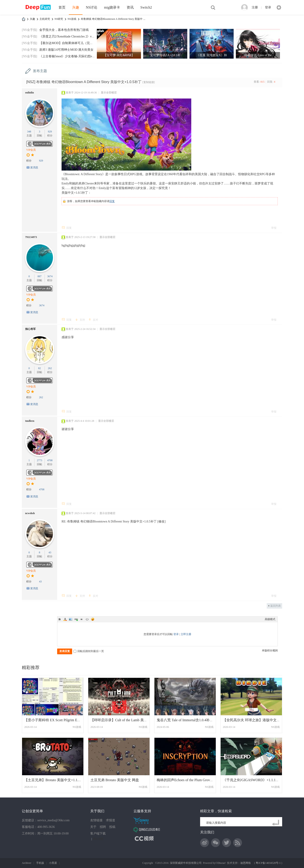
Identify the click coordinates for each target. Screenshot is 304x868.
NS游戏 (72, 19)
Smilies (93, 619)
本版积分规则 (270, 651)
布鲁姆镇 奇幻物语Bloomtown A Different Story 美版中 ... (113, 19)
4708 (50, 460)
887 (39, 276)
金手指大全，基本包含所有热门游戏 (64, 30)
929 (50, 132)
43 (50, 552)
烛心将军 (30, 329)
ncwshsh (30, 513)
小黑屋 (53, 863)
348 (29, 132)
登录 (268, 7)
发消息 (34, 167)
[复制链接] (149, 82)
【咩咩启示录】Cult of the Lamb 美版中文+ (123, 720)
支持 (82, 320)
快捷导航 (279, 7)
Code (87, 619)
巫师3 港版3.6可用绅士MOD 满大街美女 (66, 50)
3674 (50, 276)
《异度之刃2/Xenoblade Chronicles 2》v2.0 (67, 36)
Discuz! (222, 863)
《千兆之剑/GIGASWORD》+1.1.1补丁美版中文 (260, 780)
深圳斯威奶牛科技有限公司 (186, 863)
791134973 (31, 237)
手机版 (40, 863)
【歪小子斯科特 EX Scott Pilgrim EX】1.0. (56, 720)
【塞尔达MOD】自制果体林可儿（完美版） (69, 43)
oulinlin (29, 93)
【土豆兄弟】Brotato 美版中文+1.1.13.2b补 (57, 780)
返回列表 (276, 606)
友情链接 (96, 820)
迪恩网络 (246, 863)
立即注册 (186, 634)
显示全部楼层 (109, 93)
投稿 (112, 827)
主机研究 (45, 19)
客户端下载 (98, 834)
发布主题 (40, 71)
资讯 (130, 7)
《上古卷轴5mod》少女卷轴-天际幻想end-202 (70, 56)
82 (39, 368)
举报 (274, 228)
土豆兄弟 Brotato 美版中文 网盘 (115, 780)
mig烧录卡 (112, 7)
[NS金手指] (29, 30)
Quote (82, 619)
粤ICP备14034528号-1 (268, 863)
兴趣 (76, 7)
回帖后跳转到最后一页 (89, 651)
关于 (93, 827)
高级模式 (270, 619)
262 (50, 368)
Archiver (27, 863)
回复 (112, 201)
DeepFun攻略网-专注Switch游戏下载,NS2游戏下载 (24, 19)
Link (76, 619)
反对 (96, 320)
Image (71, 619)
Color (65, 619)
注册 (255, 7)
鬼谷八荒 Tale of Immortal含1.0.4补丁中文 (188, 720)
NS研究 (59, 19)
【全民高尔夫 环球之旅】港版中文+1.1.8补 (256, 720)
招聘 (103, 827)
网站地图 (98, 839)
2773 (39, 460)
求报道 (111, 820)
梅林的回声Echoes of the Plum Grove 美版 (188, 780)
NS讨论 (92, 7)
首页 (62, 7)
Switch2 (146, 7)
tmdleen (30, 421)
